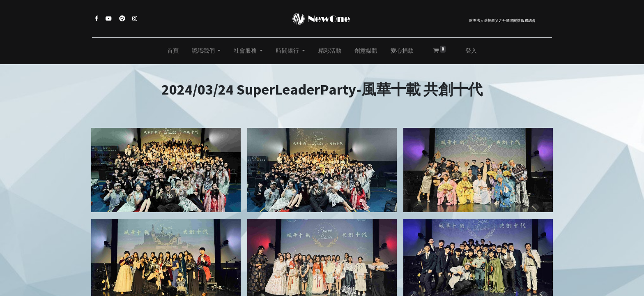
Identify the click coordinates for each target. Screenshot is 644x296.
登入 (471, 51)
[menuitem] (173, 51)
